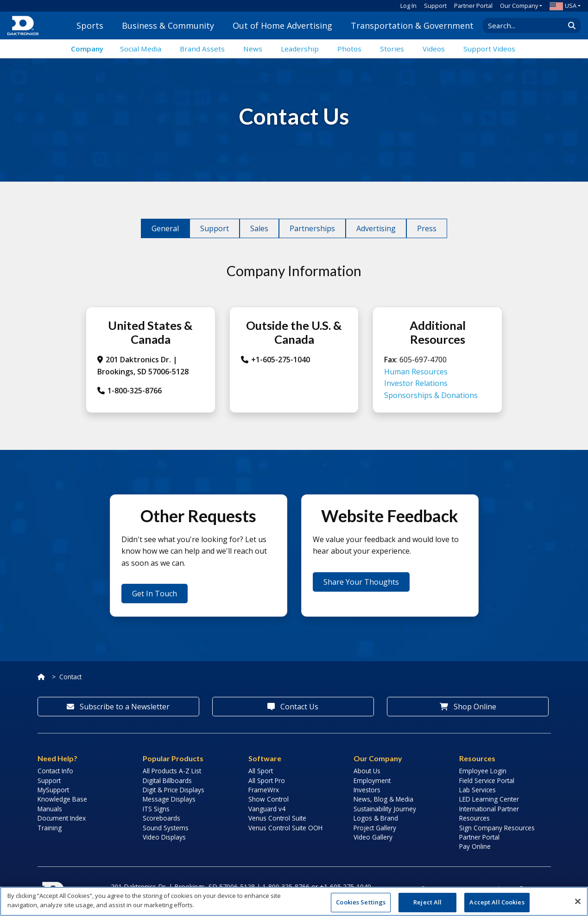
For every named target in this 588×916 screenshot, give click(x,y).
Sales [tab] (259, 228)
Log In (408, 6)
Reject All (427, 902)
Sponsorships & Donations (431, 395)
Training (50, 828)
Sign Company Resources (497, 828)
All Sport (261, 771)
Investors (367, 790)
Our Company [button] (519, 6)
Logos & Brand (376, 818)
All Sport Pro (267, 780)
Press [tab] (427, 228)
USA (563, 6)
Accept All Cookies (497, 902)
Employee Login (483, 771)
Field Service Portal (487, 780)
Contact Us (293, 707)
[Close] (578, 901)
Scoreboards (161, 818)
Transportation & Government (412, 25)
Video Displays (164, 837)
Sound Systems (166, 828)
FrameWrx (264, 790)
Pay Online (475, 846)
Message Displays (169, 799)
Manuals (50, 809)
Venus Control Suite (277, 818)
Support (435, 6)
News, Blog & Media (383, 799)
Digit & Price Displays (174, 790)
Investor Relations (416, 383)
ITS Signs (156, 809)
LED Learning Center (489, 799)
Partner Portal (473, 6)
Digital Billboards (167, 780)
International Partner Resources (489, 813)
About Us (367, 771)
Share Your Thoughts (361, 582)
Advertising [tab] (376, 228)
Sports (90, 25)
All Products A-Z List (172, 771)
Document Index (62, 818)
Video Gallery (373, 837)
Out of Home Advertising (282, 25)
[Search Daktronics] (528, 25)
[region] (294, 901)
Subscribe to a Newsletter (118, 707)
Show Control (269, 799)
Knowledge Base (62, 799)
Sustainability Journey (385, 809)
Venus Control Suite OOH (285, 828)
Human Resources (416, 372)
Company (87, 49)
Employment (372, 780)
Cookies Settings (361, 902)
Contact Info (55, 771)
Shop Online (468, 707)
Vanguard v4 (267, 809)
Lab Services (477, 790)
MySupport (53, 790)
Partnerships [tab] (312, 228)
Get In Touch (155, 594)
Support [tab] (215, 228)
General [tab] (165, 228)
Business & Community (168, 25)
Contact (70, 677)
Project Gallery (375, 828)
